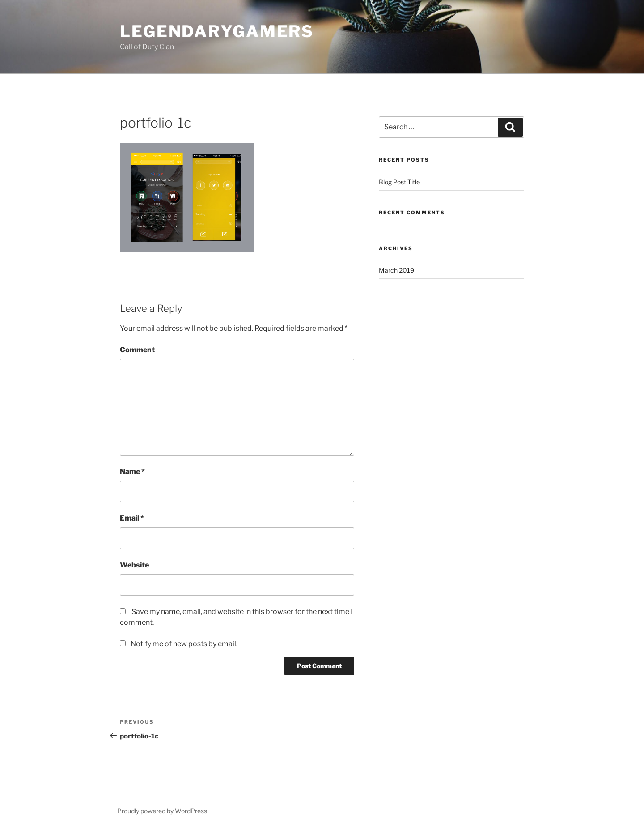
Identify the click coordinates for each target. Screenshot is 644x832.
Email (132, 518)
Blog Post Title (399, 182)
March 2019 (396, 270)
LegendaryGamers (217, 31)
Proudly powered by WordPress (162, 811)
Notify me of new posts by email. (184, 644)
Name (132, 471)
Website (134, 565)
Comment (137, 350)
